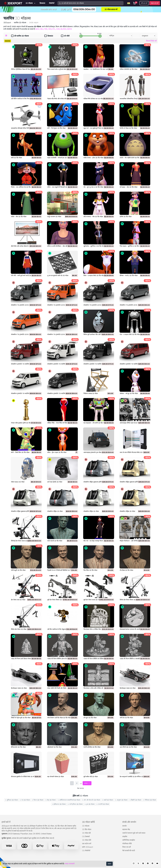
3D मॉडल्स (86, 826)
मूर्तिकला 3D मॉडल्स (11, 800)
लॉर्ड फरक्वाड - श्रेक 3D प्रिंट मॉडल (93, 217)
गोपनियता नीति (127, 844)
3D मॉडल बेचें (87, 840)
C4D (58, 29)
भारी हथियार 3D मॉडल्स (75, 804)
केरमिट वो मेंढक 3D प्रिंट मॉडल (128, 128)
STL (54, 29)
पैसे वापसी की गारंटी (129, 851)
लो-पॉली (65, 36)
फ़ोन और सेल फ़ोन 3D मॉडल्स (91, 800)
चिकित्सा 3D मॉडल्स (150, 800)
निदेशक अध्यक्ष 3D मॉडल (91, 393)
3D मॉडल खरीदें (88, 822)
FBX (46, 29)
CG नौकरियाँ (86, 851)
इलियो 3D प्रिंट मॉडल (126, 217)
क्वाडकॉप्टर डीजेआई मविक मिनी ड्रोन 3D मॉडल (24, 128)
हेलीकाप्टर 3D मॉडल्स (59, 804)
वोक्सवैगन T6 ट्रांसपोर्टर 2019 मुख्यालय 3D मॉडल (25, 305)
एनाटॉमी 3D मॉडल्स (103, 804)
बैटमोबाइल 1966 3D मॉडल (128, 688)
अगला (87, 783)
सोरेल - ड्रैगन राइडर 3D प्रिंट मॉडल (57, 452)
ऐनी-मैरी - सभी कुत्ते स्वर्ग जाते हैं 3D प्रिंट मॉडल (24, 275)
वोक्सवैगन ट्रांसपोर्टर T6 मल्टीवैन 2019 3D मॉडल (134, 364)
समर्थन (125, 826)
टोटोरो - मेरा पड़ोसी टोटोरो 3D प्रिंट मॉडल (131, 158)
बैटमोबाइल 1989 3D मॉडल (19, 688)
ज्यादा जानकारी (70, 864)
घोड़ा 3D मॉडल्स (50, 800)
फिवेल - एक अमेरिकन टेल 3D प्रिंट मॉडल (23, 187)
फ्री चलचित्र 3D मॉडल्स (20, 36)
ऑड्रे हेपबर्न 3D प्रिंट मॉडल (54, 747)
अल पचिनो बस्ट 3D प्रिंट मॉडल (128, 747)
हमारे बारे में (6, 822)
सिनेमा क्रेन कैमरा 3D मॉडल (19, 629)
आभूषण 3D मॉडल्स (121, 800)
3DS (50, 29)
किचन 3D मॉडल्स (38, 800)
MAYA (70, 29)
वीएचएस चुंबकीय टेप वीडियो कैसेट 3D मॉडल (24, 777)
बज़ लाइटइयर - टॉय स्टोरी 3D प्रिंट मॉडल (95, 423)
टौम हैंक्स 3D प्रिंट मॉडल (126, 570)
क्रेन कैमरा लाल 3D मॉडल (18, 600)
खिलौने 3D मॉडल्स (135, 800)
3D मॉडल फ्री (86, 833)
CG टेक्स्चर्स (86, 837)
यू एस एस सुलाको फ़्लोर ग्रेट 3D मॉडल (58, 275)
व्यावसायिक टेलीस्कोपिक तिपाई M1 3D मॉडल (133, 99)
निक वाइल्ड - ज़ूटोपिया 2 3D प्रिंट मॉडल (131, 246)
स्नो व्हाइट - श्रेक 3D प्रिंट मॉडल (129, 187)
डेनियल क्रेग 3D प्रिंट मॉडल (18, 747)
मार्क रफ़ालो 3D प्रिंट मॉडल (55, 541)
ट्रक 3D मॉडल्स (89, 804)
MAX (37, 29)
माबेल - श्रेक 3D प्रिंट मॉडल (19, 217)
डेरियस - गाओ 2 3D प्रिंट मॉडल (129, 275)
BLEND (63, 29)
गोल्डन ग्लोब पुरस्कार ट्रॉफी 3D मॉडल (21, 423)
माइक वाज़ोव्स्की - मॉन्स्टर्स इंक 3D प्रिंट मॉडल (60, 158)
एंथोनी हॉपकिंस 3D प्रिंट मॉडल (92, 747)
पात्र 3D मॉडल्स (25, 800)
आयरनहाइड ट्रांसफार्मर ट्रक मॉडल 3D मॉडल (95, 452)
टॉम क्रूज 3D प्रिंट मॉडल (90, 718)
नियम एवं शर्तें (127, 847)
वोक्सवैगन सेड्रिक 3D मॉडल (55, 511)
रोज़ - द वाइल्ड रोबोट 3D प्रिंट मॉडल (130, 334)
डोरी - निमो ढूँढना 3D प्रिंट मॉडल (56, 128)
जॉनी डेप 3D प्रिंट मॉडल (126, 718)
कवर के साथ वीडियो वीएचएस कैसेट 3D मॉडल (133, 452)
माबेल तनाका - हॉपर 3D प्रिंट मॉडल (93, 158)
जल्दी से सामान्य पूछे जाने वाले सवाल (134, 833)
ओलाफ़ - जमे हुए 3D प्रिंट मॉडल (129, 393)
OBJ (42, 29)
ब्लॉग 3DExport (88, 847)
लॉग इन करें (144, 3)
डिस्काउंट (49, 36)
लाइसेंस (125, 837)
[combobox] (120, 36)
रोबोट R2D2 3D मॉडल (18, 482)
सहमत (109, 864)
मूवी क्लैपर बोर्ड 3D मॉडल (91, 777)
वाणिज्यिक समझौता (129, 840)
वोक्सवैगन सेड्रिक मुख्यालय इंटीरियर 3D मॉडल (96, 482)
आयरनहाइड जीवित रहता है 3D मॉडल (130, 423)
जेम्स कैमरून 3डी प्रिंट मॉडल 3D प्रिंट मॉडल (59, 718)
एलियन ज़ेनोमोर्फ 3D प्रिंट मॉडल (129, 69)
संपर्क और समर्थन (129, 822)
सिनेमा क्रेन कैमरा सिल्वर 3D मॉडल (129, 600)
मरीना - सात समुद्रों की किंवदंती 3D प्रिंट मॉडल (60, 187)
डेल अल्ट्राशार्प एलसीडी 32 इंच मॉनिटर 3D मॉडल (133, 777)
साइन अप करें (155, 3)
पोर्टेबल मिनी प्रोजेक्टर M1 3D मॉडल (93, 99)
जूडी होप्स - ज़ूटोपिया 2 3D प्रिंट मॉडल (94, 246)
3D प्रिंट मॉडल (87, 829)
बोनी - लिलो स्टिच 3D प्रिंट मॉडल (20, 452)
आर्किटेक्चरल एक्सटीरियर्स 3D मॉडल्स (69, 800)
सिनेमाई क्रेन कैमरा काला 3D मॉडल (21, 541)
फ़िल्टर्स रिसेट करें (151, 41)
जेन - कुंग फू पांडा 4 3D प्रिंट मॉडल (93, 187)
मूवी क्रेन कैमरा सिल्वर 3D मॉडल (56, 600)
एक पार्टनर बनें (87, 844)
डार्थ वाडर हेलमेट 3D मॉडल (55, 482)
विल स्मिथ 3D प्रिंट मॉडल (90, 570)
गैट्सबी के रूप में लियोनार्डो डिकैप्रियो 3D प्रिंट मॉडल (62, 570)
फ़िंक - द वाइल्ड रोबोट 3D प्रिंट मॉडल (94, 275)
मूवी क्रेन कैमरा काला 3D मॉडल (92, 600)
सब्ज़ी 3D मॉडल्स (107, 800)
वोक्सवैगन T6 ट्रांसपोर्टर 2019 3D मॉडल (131, 305)
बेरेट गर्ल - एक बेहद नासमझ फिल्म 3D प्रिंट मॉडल (97, 541)
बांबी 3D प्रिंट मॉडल (16, 158)
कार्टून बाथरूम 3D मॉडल (54, 217)
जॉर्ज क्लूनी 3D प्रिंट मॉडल (18, 570)
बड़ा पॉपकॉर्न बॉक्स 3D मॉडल (56, 777)
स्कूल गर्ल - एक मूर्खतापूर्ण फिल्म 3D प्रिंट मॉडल (97, 128)
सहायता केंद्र (126, 829)
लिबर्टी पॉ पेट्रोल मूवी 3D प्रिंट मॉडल (21, 718)
